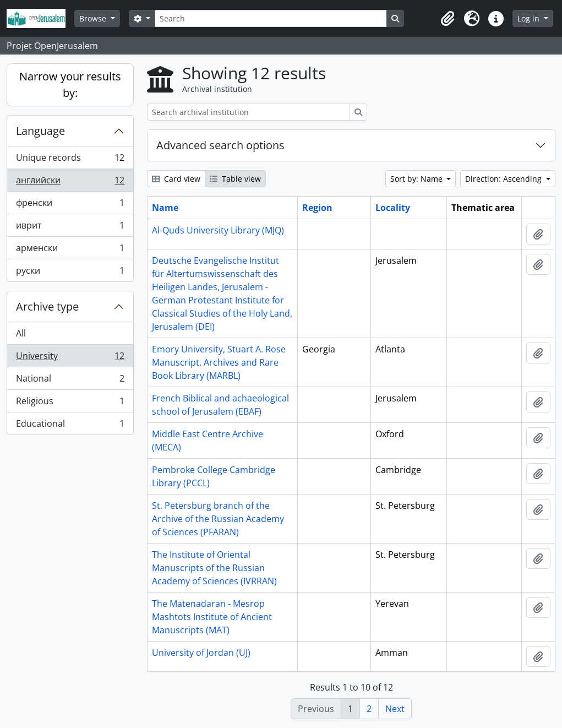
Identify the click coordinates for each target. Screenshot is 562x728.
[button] (448, 19)
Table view (235, 179)
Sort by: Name (418, 179)
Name (165, 208)
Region (317, 208)
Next (395, 709)
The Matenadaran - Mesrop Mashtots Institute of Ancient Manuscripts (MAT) (212, 617)
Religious (70, 403)
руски (70, 273)
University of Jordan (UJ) (201, 653)
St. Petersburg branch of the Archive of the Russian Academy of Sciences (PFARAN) (218, 519)
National (70, 381)
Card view (176, 179)
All (21, 333)
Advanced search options (220, 145)
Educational (70, 426)
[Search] (271, 18)
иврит (70, 228)
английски (70, 183)
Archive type (47, 306)
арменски (70, 250)
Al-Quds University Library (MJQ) (218, 230)
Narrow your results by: (70, 85)
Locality (393, 208)
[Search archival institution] (249, 112)
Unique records (70, 160)
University (70, 358)
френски (70, 205)
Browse (94, 18)
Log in (530, 18)
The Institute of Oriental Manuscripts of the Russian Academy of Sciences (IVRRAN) (214, 568)
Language (40, 131)
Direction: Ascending (504, 179)
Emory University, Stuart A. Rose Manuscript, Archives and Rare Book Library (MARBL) (219, 362)
